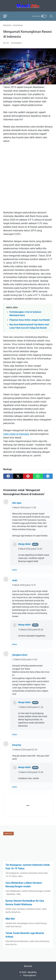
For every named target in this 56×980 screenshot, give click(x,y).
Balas (15, 570)
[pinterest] (28, 476)
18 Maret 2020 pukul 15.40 (31, 772)
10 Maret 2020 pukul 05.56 (31, 630)
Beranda (28, 966)
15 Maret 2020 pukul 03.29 (25, 750)
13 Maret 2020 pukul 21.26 (31, 707)
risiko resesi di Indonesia (16, 434)
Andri (15, 580)
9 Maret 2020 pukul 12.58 (24, 508)
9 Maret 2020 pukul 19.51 (24, 585)
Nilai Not (10, 919)
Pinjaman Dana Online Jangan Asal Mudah (30, 320)
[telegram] (48, 476)
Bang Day (17, 745)
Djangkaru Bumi (20, 655)
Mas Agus (17, 503)
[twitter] (18, 476)
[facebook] (8, 476)
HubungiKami (29, 975)
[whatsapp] (38, 476)
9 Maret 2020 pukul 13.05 (30, 549)
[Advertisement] (28, 175)
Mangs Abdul (24, 544)
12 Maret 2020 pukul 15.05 (25, 660)
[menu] (7, 16)
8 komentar (16, 43)
